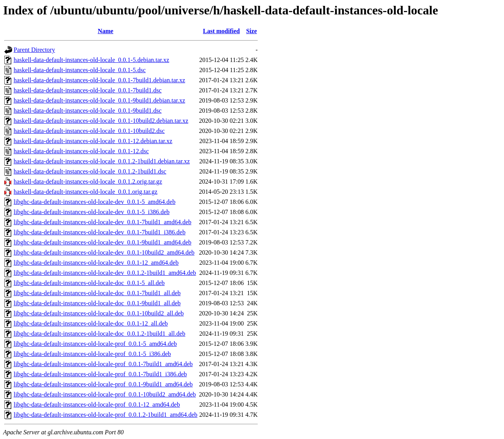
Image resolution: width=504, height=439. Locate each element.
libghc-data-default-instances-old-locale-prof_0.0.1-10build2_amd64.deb (105, 394)
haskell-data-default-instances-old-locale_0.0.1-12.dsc (81, 151)
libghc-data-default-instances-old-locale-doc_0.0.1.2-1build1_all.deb (100, 334)
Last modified (221, 31)
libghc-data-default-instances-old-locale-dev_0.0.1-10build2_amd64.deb (104, 252)
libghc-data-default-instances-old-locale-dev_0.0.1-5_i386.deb (92, 212)
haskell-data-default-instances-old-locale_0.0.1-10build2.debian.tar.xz (101, 121)
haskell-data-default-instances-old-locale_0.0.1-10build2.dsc (89, 131)
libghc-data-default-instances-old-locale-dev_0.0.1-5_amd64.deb (94, 202)
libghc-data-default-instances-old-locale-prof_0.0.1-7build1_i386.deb (100, 374)
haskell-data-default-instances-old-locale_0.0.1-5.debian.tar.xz (91, 60)
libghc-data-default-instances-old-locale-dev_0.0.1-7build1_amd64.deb (102, 222)
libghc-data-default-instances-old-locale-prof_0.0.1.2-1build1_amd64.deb (106, 415)
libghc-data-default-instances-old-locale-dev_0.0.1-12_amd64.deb (96, 263)
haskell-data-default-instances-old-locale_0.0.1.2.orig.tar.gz (88, 181)
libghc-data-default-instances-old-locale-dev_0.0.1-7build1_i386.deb (100, 232)
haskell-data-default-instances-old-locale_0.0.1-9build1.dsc (88, 111)
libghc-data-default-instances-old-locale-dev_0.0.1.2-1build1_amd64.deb (105, 273)
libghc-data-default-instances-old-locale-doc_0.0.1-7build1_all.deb (97, 293)
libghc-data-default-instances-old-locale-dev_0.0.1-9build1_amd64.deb (102, 242)
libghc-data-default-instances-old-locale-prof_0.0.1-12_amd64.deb (97, 404)
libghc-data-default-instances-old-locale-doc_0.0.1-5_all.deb (89, 283)
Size (252, 31)
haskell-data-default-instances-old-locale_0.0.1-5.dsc (80, 70)
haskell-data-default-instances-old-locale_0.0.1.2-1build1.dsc (90, 171)
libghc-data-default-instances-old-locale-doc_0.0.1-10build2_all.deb (99, 313)
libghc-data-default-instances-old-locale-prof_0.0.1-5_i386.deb (92, 354)
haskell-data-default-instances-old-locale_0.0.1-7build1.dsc (88, 90)
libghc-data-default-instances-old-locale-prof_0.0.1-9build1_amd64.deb (103, 384)
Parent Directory (34, 50)
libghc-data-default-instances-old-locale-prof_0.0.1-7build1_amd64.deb (103, 364)
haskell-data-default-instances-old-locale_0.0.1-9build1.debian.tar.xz (99, 100)
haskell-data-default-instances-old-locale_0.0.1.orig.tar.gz (85, 192)
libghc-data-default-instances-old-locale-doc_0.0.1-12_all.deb (91, 323)
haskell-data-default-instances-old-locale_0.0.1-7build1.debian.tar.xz (99, 80)
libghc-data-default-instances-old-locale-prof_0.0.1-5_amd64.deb (95, 344)
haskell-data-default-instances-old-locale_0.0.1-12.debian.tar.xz (93, 141)
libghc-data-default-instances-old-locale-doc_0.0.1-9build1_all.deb (97, 303)
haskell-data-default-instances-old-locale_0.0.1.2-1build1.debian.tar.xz (102, 161)
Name (106, 31)
